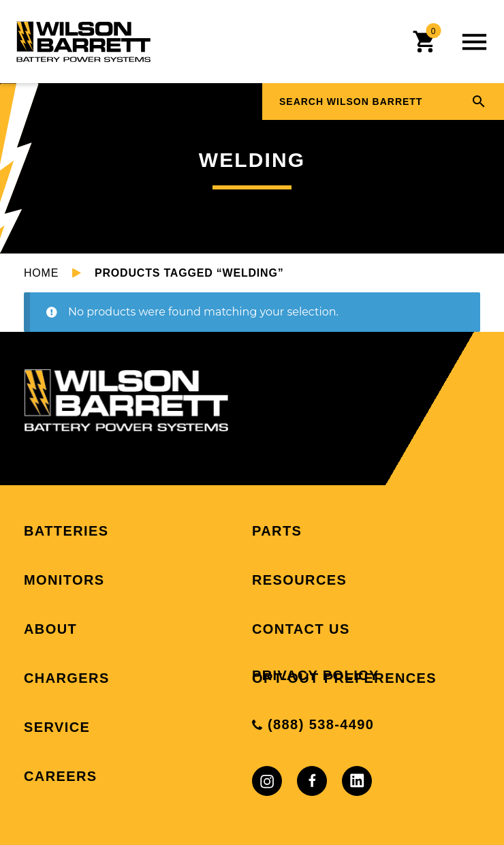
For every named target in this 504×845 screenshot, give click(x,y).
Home (41, 273)
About (50, 629)
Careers (61, 776)
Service (57, 727)
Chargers (67, 678)
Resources (299, 580)
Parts (277, 531)
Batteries (66, 531)
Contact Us (301, 629)
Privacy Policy (316, 675)
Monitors (64, 580)
